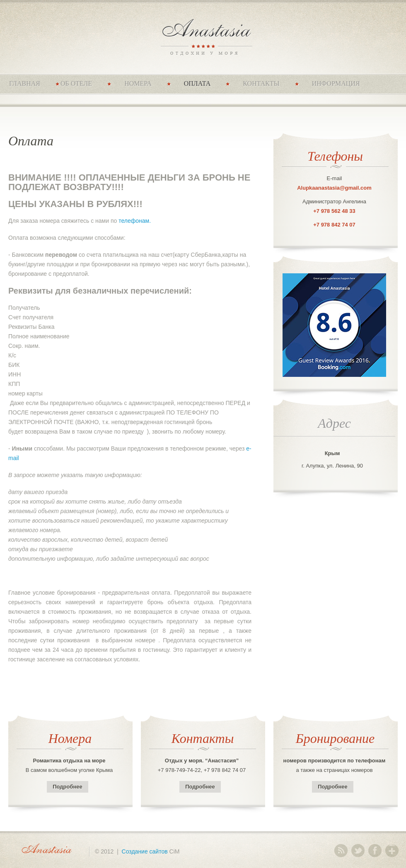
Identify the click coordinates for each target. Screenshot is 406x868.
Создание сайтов (145, 851)
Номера (138, 83)
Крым (332, 453)
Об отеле (76, 83)
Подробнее (68, 787)
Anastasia (203, 36)
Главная (25, 83)
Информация (336, 83)
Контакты (261, 83)
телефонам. (135, 221)
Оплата (197, 83)
